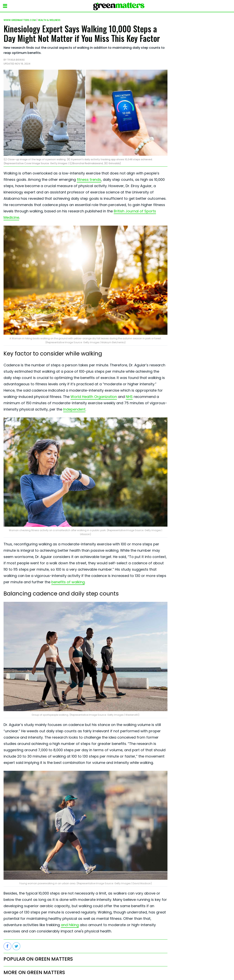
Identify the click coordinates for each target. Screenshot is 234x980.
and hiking (70, 925)
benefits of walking (68, 582)
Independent (74, 409)
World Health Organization (94, 397)
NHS (129, 397)
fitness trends (89, 180)
